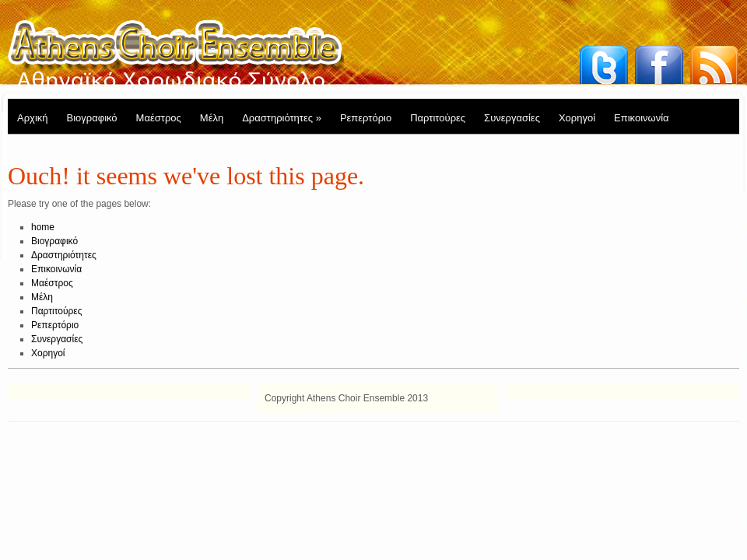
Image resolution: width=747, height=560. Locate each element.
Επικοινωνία (642, 118)
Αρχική (33, 118)
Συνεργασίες (512, 118)
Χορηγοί (577, 118)
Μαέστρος (159, 118)
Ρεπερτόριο (366, 118)
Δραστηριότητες (282, 118)
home (43, 227)
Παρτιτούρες (438, 118)
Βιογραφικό (92, 118)
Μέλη (212, 118)
